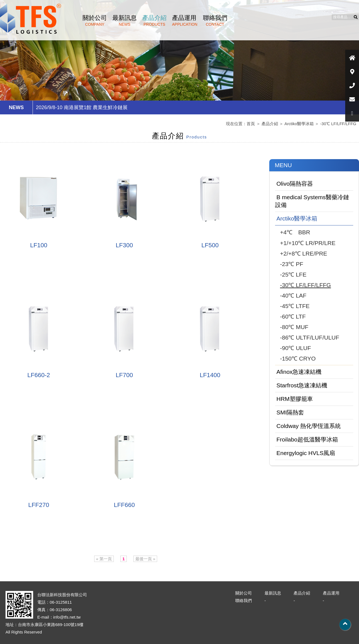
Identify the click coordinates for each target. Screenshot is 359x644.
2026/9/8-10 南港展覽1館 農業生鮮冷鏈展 (82, 107)
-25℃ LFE (293, 274)
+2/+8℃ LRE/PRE (303, 253)
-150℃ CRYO (298, 358)
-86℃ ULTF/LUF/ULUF (310, 337)
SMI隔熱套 (290, 412)
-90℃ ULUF (295, 348)
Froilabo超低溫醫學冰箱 (307, 439)
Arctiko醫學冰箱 (299, 124)
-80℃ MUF (294, 327)
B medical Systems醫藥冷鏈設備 (312, 201)
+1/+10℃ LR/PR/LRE (308, 243)
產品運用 (185, 20)
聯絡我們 (215, 20)
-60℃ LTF (293, 316)
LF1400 (210, 375)
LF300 (124, 245)
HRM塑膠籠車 (295, 399)
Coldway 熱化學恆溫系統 (309, 426)
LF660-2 (39, 375)
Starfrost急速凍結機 (302, 385)
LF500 (210, 245)
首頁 (251, 124)
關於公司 (95, 20)
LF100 (39, 245)
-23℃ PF (292, 264)
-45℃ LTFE (295, 306)
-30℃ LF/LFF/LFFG (338, 124)
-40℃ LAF (293, 295)
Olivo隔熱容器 (295, 184)
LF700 (124, 375)
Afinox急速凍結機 (299, 372)
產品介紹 (154, 20)
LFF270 (39, 505)
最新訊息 (125, 20)
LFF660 (124, 505)
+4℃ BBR (295, 232)
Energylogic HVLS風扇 (306, 453)
